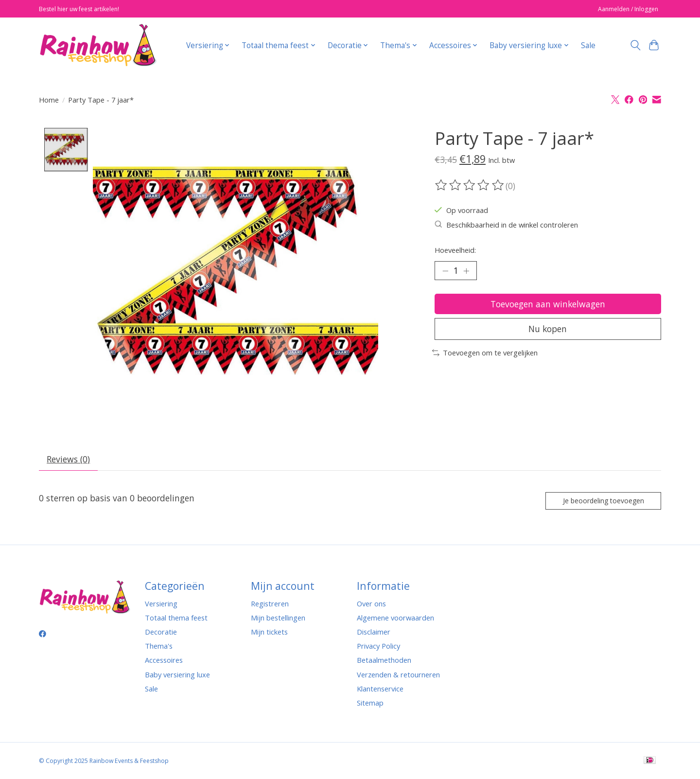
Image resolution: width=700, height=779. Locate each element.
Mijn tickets (269, 632)
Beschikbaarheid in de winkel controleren (506, 225)
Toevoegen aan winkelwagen (548, 304)
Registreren (270, 604)
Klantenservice (380, 689)
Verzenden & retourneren (398, 675)
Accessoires (164, 661)
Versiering (161, 604)
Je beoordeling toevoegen (603, 501)
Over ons (371, 604)
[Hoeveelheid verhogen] (467, 271)
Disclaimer (374, 632)
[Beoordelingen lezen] (470, 185)
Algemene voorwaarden (395, 618)
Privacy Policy (378, 647)
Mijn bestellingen (278, 618)
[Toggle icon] (635, 45)
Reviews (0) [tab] (69, 460)
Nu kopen (548, 330)
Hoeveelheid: (455, 250)
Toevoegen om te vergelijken (485, 354)
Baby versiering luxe (177, 675)
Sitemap (370, 703)
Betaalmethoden (384, 661)
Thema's (159, 647)
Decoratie (161, 632)
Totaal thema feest (176, 618)
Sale (588, 45)
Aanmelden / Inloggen (628, 9)
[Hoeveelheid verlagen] (445, 271)
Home (49, 100)
